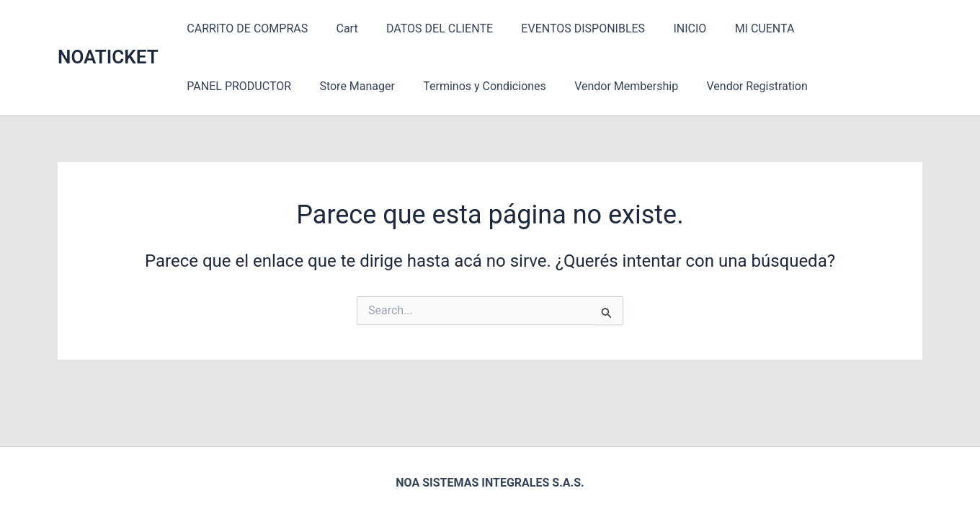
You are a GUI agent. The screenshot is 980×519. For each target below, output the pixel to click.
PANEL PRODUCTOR (841, 28)
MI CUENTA (735, 28)
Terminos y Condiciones (344, 86)
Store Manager (222, 86)
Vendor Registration (606, 86)
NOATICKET (108, 57)
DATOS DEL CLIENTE (427, 28)
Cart (339, 28)
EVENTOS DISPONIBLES (565, 28)
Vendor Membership (481, 86)
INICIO (667, 28)
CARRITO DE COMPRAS (245, 28)
